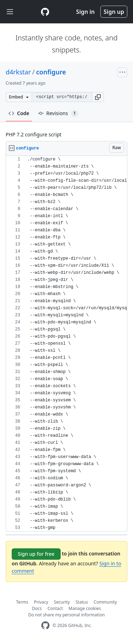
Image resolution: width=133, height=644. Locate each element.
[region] (66, 344)
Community (105, 602)
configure (51, 72)
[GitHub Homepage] (45, 625)
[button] (98, 97)
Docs (37, 608)
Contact (55, 608)
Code (19, 113)
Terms (22, 602)
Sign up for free (36, 554)
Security (62, 602)
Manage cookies (85, 608)
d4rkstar (18, 72)
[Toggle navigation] (10, 12)
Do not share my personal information (67, 615)
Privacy (41, 602)
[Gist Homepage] (45, 12)
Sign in (85, 12)
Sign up (114, 12)
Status (82, 602)
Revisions (58, 113)
